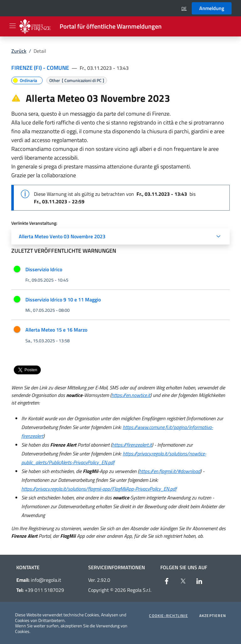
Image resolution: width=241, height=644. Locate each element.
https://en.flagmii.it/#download (170, 471)
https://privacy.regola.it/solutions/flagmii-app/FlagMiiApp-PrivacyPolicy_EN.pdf (99, 489)
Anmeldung (212, 8)
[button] (184, 8)
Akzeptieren (213, 616)
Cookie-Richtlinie (168, 616)
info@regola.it (39, 580)
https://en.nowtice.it (131, 395)
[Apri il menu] (13, 26)
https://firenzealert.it (132, 445)
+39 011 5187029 (40, 590)
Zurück (19, 51)
